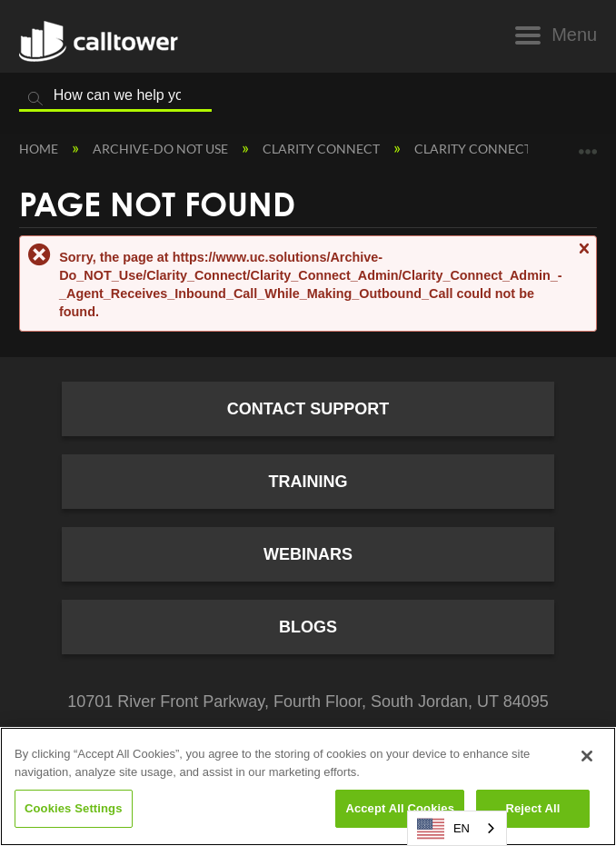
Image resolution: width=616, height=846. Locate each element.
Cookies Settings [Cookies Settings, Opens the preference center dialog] (74, 808)
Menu (574, 35)
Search (35, 99)
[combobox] (457, 828)
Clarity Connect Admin (498, 149)
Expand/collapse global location (588, 145)
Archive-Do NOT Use (162, 149)
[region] (308, 786)
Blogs (308, 627)
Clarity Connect (323, 149)
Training (308, 482)
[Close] (587, 756)
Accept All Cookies (400, 808)
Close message (583, 257)
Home (40, 149)
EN (443, 829)
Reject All (532, 808)
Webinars (308, 554)
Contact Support (308, 409)
